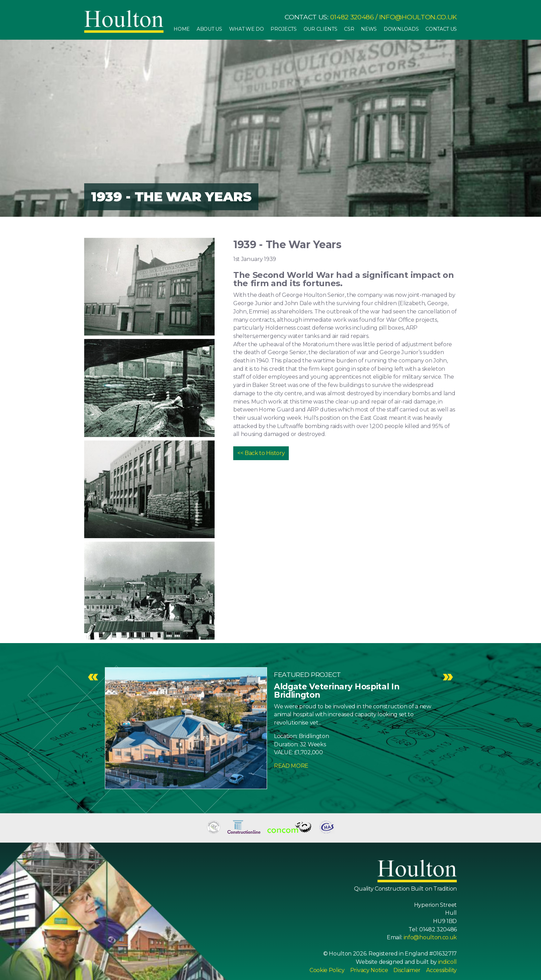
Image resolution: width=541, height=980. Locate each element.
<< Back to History (261, 453)
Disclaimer (407, 970)
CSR (349, 29)
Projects (283, 29)
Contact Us (441, 29)
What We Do (247, 29)
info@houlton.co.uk (418, 17)
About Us (209, 29)
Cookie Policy (327, 970)
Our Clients (320, 29)
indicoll (447, 962)
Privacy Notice (369, 970)
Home (182, 29)
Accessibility (441, 970)
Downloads (401, 29)
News (369, 29)
